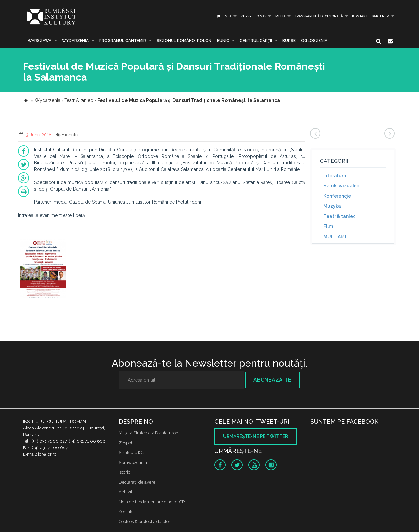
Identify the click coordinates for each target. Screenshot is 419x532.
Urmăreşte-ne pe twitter (255, 436)
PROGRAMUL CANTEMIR (123, 41)
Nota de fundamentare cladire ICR (152, 502)
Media (281, 16)
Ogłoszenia (314, 41)
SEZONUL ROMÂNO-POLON (184, 41)
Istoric (125, 472)
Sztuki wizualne (341, 186)
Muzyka (332, 206)
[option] (43, 269)
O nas (261, 16)
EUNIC (223, 41)
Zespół (126, 443)
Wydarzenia (75, 41)
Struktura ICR (132, 453)
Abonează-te (272, 380)
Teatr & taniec (339, 216)
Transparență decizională (319, 16)
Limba (224, 16)
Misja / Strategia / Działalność (148, 433)
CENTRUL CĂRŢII (256, 41)
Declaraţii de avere (137, 482)
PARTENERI (381, 16)
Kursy (246, 16)
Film (328, 226)
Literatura (335, 176)
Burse (289, 41)
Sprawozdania (133, 462)
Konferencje (337, 196)
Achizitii (127, 492)
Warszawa (40, 41)
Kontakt (360, 16)
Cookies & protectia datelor (145, 521)
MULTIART (335, 237)
